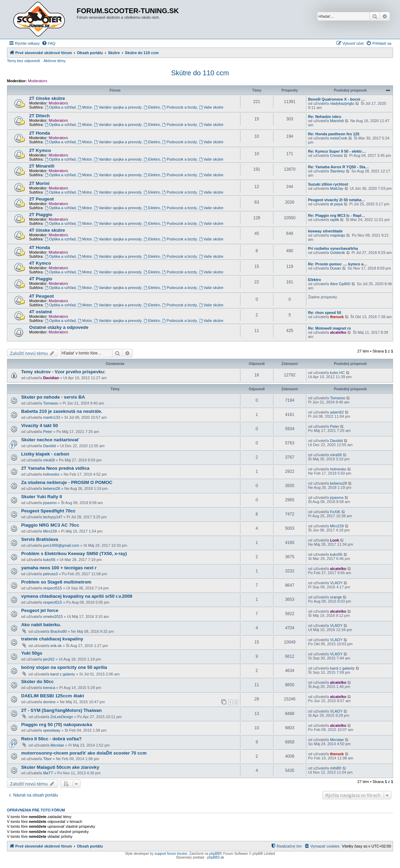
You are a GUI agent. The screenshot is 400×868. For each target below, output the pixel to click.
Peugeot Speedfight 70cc (48, 511)
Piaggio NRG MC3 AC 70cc (50, 525)
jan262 (49, 659)
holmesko (51, 474)
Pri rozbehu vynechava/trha (333, 248)
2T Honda (40, 133)
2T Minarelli (42, 166)
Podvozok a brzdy (179, 107)
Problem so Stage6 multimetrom (56, 582)
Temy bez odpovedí (23, 61)
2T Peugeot (41, 199)
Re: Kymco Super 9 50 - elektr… (337, 151)
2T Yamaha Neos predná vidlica (55, 468)
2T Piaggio (41, 215)
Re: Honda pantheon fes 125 (334, 134)
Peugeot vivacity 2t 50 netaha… (337, 200)
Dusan (335, 268)
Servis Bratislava (40, 539)
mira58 (49, 460)
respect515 (52, 588)
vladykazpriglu (342, 103)
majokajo (338, 235)
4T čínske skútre (47, 230)
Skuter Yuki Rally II (42, 497)
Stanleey (337, 171)
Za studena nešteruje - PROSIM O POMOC (67, 482)
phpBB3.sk (215, 857)
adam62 (337, 412)
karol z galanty (63, 674)
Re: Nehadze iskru (325, 117)
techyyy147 (53, 517)
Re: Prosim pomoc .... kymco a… (338, 264)
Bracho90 (58, 631)
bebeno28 (52, 488)
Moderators (38, 81)
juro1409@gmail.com (61, 545)
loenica (49, 688)
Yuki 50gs (32, 653)
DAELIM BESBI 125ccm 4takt (53, 696)
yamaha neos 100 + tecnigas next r (59, 568)
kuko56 (49, 560)
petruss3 (50, 574)
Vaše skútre (211, 107)
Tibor (47, 759)
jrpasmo (50, 503)
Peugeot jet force (40, 610)
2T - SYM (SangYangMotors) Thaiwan (61, 710)
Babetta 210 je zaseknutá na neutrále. (62, 411)
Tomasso (51, 403)
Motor (85, 107)
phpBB (214, 854)
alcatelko (338, 332)
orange (336, 597)
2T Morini (39, 183)
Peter (48, 432)
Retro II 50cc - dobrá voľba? (51, 739)
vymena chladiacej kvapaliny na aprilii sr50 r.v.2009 (77, 596)
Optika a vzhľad (60, 107)
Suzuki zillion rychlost (328, 184)
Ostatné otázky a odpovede (59, 327)
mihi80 (335, 768)
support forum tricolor (171, 854)
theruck (337, 317)
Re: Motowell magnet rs (329, 328)
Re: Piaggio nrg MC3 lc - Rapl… (337, 215)
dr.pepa (336, 204)
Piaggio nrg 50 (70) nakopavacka (57, 725)
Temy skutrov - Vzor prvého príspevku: (63, 372)
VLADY (336, 583)
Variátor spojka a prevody (118, 107)
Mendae (57, 745)
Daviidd (49, 446)
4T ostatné (41, 312)
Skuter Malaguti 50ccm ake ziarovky (60, 767)
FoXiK (335, 512)
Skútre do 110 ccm (200, 73)
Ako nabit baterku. (41, 625)
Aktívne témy (54, 61)
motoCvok (339, 138)
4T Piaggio (41, 279)
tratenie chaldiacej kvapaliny (52, 639)
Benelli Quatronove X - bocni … (337, 99)
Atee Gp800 (340, 284)
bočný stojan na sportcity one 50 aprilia (64, 667)
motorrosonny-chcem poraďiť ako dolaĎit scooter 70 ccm (84, 753)
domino (49, 702)
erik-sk (56, 646)
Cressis (336, 155)
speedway (52, 730)
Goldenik (337, 253)
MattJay (337, 188)
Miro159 (50, 531)
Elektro (152, 107)
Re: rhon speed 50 (325, 313)
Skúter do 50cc (37, 682)
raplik (334, 220)
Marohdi (337, 121)
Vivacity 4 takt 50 (40, 426)
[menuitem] (49, 43)
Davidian (51, 378)
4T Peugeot (41, 296)
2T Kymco (40, 150)
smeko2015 (53, 616)
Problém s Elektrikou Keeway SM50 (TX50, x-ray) (74, 554)
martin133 (52, 417)
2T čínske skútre (47, 98)
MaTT (48, 773)
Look (334, 540)
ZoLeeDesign (62, 717)
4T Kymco (40, 263)
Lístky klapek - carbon (45, 454)
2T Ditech (39, 116)
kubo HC (337, 373)
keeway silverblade (325, 231)
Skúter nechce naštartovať (50, 440)
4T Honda (40, 248)
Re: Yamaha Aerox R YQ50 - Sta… (339, 167)
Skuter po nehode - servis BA (53, 397)
